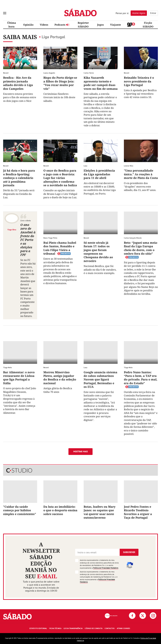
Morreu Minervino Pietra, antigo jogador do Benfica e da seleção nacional (60, 378)
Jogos (100, 25)
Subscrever (129, 552)
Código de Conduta (94, 628)
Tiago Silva (12, 229)
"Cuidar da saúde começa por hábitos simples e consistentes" (20, 510)
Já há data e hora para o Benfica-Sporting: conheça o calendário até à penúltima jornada (19, 178)
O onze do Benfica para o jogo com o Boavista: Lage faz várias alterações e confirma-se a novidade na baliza (60, 178)
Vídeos (44, 25)
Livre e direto (26, 221)
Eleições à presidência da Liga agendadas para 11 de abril (99, 174)
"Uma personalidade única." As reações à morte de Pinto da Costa (141, 174)
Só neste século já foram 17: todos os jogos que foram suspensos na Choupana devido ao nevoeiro (98, 252)
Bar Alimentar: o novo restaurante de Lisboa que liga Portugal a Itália (19, 378)
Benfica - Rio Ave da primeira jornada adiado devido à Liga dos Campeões (18, 83)
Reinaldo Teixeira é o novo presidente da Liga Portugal (139, 81)
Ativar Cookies (123, 628)
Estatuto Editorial (38, 628)
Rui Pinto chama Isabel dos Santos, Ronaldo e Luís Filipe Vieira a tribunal (60, 248)
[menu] (5, 13)
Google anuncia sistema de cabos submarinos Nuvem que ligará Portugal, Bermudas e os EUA (100, 380)
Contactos (110, 628)
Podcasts (62, 25)
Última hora (12, 25)
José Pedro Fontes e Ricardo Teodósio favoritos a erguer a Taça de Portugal (138, 512)
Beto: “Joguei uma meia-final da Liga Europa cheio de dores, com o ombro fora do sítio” (141, 248)
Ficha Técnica (55, 628)
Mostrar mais (80, 452)
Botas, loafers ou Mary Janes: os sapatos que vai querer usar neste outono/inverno (100, 512)
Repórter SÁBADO (83, 25)
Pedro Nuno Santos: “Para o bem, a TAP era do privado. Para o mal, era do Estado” (141, 378)
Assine (139, 13)
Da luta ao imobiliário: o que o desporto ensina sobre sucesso (60, 510)
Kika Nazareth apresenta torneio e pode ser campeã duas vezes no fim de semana (101, 83)
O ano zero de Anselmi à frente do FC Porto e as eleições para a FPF (28, 240)
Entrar (153, 13)
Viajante (116, 25)
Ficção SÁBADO (148, 25)
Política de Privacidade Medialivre (106, 568)
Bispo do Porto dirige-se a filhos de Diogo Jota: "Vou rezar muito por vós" (60, 83)
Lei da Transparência (73, 628)
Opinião (28, 25)
